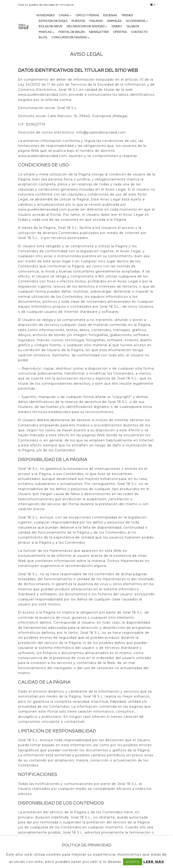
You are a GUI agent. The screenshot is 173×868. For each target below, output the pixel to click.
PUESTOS (78, 21)
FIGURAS (96, 21)
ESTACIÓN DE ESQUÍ (53, 21)
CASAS (64, 15)
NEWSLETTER (99, 32)
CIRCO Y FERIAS (87, 15)
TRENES (127, 15)
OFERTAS (120, 32)
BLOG (43, 37)
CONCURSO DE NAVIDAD (69, 37)
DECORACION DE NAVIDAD (86, 26)
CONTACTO (139, 32)
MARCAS (45, 32)
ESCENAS (110, 15)
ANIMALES (114, 21)
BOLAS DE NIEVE (51, 26)
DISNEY (117, 26)
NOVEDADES (45, 15)
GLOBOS (133, 26)
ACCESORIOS (135, 21)
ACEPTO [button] (133, 862)
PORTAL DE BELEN (72, 32)
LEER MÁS (154, 862)
